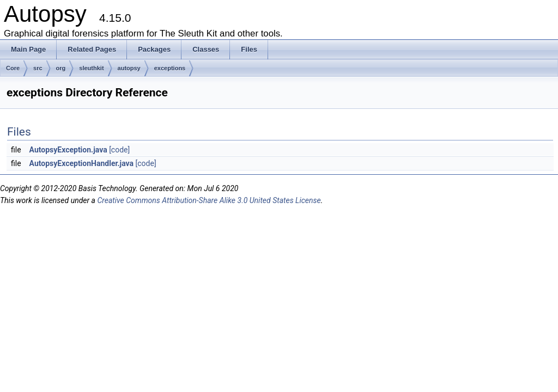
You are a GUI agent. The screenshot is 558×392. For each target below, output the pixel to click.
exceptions (170, 68)
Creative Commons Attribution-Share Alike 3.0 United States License (209, 200)
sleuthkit (91, 68)
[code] (119, 150)
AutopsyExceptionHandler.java (82, 163)
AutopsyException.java (68, 150)
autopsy (129, 68)
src (38, 68)
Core (13, 68)
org (61, 68)
